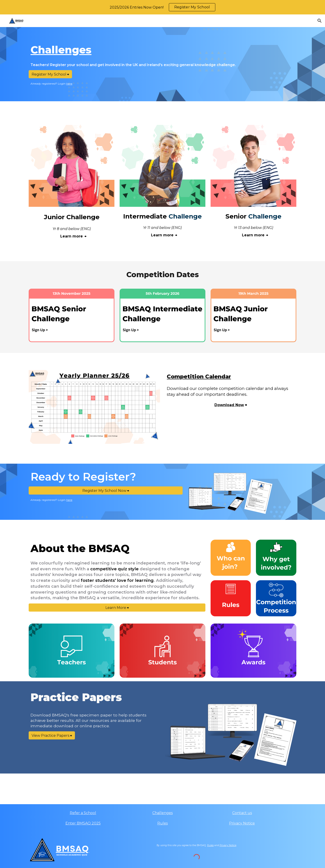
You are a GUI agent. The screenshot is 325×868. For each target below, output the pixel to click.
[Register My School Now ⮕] (106, 491)
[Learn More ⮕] (117, 608)
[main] (162, 50)
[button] (320, 21)
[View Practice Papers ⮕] (52, 736)
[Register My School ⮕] (50, 74)
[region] (162, 7)
